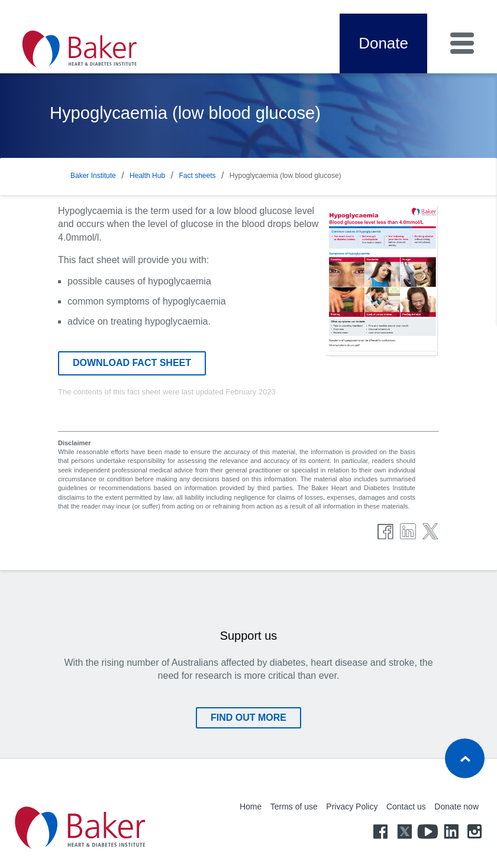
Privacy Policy (352, 807)
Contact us (406, 807)
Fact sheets (197, 176)
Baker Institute (93, 176)
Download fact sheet (132, 363)
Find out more (248, 718)
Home (251, 807)
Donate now (456, 807)
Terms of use (294, 807)
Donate (383, 43)
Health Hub (147, 176)
